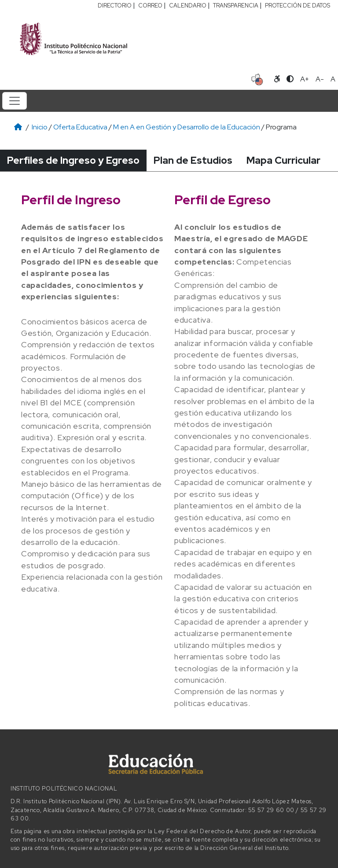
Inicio (40, 127)
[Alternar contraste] (290, 79)
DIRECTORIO (115, 6)
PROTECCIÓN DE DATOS (298, 6)
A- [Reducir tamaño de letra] (320, 79)
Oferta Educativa (80, 127)
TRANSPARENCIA (236, 6)
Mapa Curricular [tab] (283, 160)
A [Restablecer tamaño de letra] (333, 79)
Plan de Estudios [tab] (193, 160)
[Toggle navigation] (15, 101)
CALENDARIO (188, 6)
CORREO (150, 6)
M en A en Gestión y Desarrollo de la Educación (187, 127)
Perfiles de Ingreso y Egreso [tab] (73, 160)
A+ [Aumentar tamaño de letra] (305, 79)
